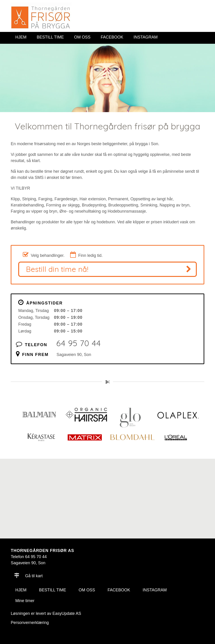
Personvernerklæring (30, 623)
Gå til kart (28, 576)
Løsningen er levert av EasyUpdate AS (46, 613)
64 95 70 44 (79, 343)
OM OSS (82, 37)
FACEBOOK (112, 37)
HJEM (21, 37)
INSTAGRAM (146, 37)
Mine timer (25, 601)
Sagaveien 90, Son (74, 355)
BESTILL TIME (50, 37)
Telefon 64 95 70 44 (29, 557)
